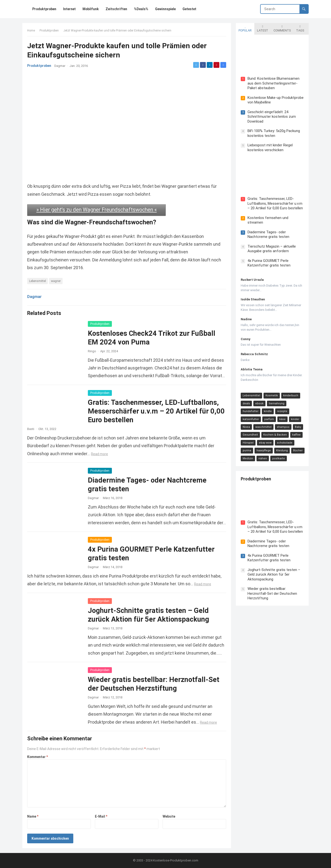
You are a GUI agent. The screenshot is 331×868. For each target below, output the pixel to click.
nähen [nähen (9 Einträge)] (263, 458)
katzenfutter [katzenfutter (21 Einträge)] (251, 419)
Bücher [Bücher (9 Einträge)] (298, 450)
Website (169, 816)
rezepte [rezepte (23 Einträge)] (282, 411)
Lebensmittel (37, 281)
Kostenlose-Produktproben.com (176, 860)
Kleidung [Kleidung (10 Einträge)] (282, 450)
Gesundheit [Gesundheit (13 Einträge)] (250, 435)
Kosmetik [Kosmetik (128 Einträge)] (272, 395)
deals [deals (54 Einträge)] (246, 403)
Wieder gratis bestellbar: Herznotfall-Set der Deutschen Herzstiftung (272, 593)
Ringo (92, 351)
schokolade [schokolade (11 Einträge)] (285, 443)
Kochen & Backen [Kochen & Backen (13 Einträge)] (275, 435)
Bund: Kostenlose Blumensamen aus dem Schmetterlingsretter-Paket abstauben (273, 83)
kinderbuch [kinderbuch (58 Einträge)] (291, 395)
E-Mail (101, 816)
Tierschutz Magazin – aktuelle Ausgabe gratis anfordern (272, 249)
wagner (56, 281)
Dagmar (60, 66)
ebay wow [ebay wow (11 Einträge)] (265, 443)
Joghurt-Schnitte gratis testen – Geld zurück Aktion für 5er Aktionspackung (274, 575)
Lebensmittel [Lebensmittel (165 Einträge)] (251, 395)
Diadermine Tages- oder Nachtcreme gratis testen (268, 235)
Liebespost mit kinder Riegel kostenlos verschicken (270, 148)
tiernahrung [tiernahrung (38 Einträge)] (277, 403)
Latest (263, 29)
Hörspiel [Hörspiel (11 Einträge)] (248, 443)
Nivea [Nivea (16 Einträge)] (246, 427)
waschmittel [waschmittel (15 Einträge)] (263, 427)
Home (31, 31)
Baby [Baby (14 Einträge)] (298, 427)
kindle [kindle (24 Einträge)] (268, 411)
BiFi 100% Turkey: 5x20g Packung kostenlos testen (274, 133)
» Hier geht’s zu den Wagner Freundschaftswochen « (97, 210)
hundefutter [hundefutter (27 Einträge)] (251, 411)
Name (33, 816)
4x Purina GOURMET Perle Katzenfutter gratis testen (269, 263)
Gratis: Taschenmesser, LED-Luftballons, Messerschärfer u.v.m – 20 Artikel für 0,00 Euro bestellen (156, 411)
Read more (99, 454)
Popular (245, 29)
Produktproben (49, 31)
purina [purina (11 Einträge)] (247, 450)
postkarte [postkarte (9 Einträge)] (279, 458)
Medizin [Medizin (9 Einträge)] (248, 458)
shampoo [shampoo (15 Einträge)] (283, 427)
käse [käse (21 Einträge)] (282, 419)
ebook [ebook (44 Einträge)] (259, 403)
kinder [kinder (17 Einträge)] (295, 419)
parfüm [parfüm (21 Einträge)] (269, 419)
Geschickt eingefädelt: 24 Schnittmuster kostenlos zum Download (272, 117)
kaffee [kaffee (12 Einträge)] (296, 435)
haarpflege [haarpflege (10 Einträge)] (264, 450)
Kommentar (37, 757)
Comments (282, 29)
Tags (300, 29)
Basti (31, 429)
